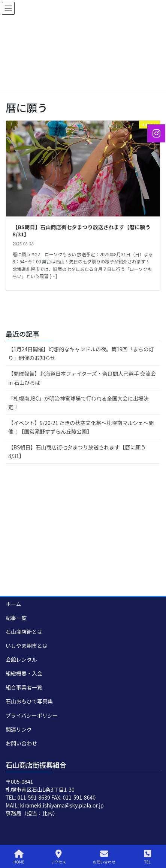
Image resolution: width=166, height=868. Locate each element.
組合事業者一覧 (24, 687)
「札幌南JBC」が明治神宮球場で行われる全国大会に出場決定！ (79, 403)
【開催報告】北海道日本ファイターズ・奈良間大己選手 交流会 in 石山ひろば (82, 378)
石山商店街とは (24, 632)
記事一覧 (16, 618)
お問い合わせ (21, 743)
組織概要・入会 (24, 673)
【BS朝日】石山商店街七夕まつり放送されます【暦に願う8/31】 (82, 231)
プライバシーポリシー (32, 715)
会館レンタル (21, 659)
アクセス (58, 857)
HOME (19, 857)
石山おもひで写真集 (29, 701)
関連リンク (19, 729)
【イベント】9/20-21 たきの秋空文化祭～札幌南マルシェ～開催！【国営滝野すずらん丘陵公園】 (81, 427)
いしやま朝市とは (27, 646)
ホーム (13, 604)
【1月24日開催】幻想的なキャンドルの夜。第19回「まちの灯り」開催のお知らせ (81, 353)
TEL (148, 857)
